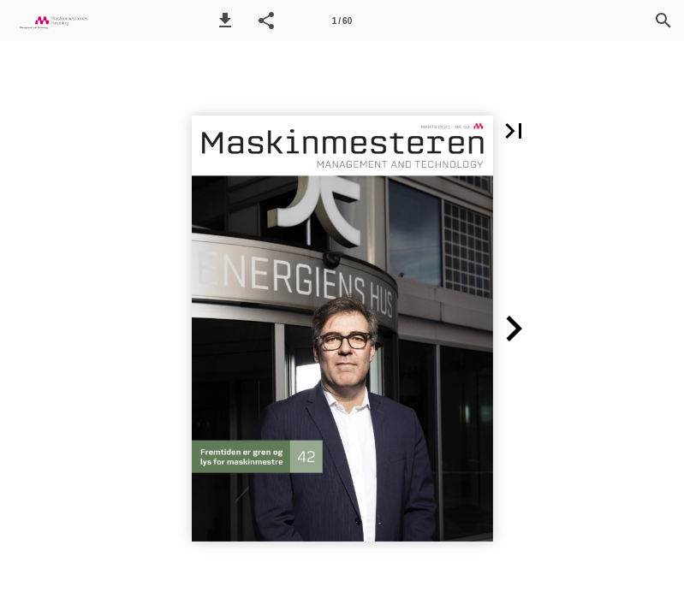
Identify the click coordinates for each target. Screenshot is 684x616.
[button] (225, 21)
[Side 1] (342, 21)
